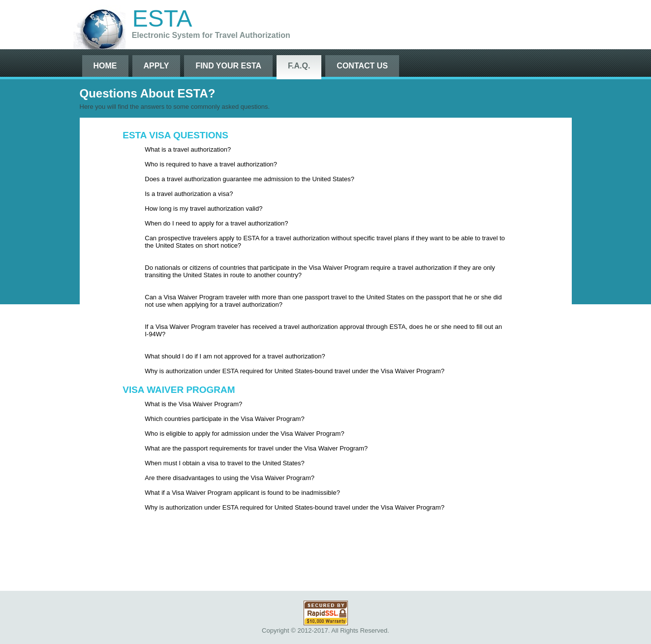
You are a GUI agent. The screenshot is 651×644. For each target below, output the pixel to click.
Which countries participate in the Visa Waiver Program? (224, 419)
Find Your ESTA (228, 66)
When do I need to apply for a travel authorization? (216, 223)
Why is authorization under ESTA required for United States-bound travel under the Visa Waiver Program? (294, 371)
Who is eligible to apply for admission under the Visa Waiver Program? (244, 434)
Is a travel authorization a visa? (189, 194)
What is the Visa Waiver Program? (193, 404)
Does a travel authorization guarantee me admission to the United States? (249, 179)
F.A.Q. (299, 66)
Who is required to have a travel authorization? (211, 164)
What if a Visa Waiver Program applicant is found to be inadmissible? (242, 493)
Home (105, 66)
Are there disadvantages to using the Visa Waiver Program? (230, 478)
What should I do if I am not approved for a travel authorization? (235, 356)
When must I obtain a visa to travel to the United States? (224, 463)
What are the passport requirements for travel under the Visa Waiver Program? (256, 448)
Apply (156, 66)
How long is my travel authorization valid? (203, 209)
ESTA (162, 18)
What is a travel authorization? (188, 149)
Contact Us (362, 66)
